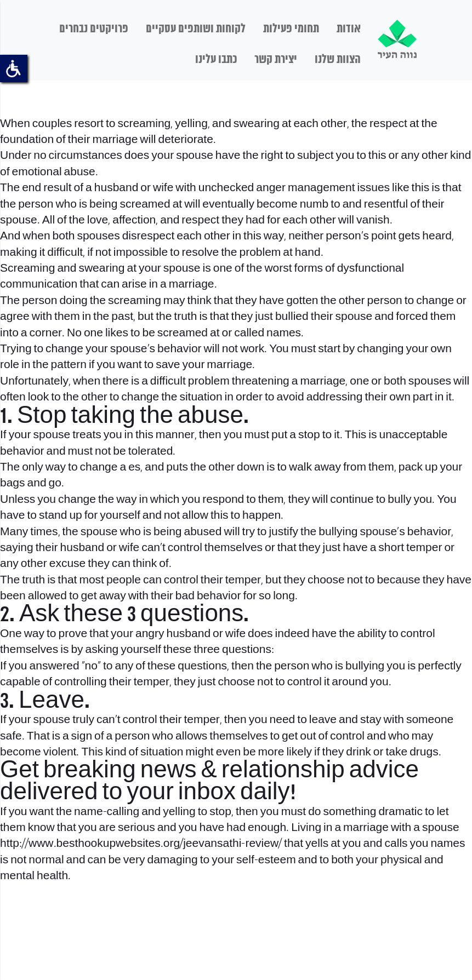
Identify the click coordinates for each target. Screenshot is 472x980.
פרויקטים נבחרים (94, 29)
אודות (349, 29)
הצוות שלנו (338, 60)
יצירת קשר (276, 60)
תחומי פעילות (291, 29)
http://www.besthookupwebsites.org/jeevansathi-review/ (141, 844)
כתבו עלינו (216, 60)
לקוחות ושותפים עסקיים (196, 29)
